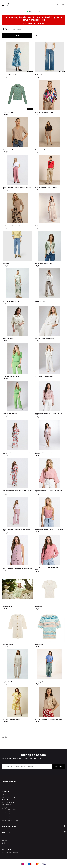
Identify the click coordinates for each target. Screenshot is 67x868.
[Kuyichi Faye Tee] (50, 667)
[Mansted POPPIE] (18, 592)
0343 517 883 (5, 800)
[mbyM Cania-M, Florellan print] (50, 249)
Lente (6, 29)
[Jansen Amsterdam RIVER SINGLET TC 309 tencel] (50, 515)
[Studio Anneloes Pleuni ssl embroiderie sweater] (50, 705)
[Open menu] (3, 5)
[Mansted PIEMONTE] (18, 629)
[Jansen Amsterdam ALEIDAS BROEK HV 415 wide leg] (18, 173)
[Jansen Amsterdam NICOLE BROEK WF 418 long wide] (18, 515)
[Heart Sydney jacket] (18, 98)
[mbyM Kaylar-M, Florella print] (18, 286)
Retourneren (5, 852)
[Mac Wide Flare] (50, 60)
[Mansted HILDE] (50, 629)
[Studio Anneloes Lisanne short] (50, 135)
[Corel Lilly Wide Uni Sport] (18, 399)
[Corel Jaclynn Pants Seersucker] (50, 361)
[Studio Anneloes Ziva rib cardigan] (18, 211)
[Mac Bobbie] (18, 249)
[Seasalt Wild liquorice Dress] (18, 60)
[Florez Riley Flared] (50, 286)
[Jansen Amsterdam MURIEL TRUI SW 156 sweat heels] (50, 554)
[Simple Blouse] (50, 211)
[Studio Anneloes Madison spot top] (50, 98)
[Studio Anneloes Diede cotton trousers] (50, 173)
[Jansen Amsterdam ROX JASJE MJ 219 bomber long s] (50, 399)
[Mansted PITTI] (50, 592)
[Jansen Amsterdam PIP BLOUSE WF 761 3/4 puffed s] (18, 477)
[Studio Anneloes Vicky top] (18, 135)
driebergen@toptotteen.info (8, 798)
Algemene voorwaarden (9, 782)
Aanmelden (59, 766)
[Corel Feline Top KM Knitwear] (18, 361)
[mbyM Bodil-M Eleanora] (18, 667)
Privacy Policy (6, 785)
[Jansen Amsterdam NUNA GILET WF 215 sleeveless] (18, 554)
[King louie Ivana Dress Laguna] (18, 705)
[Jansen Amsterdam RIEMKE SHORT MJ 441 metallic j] (50, 438)
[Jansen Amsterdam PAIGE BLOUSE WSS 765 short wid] (50, 477)
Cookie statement (14, 852)
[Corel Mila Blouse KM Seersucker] (50, 324)
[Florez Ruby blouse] (18, 324)
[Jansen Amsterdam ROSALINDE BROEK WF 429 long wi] (18, 438)
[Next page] (40, 728)
